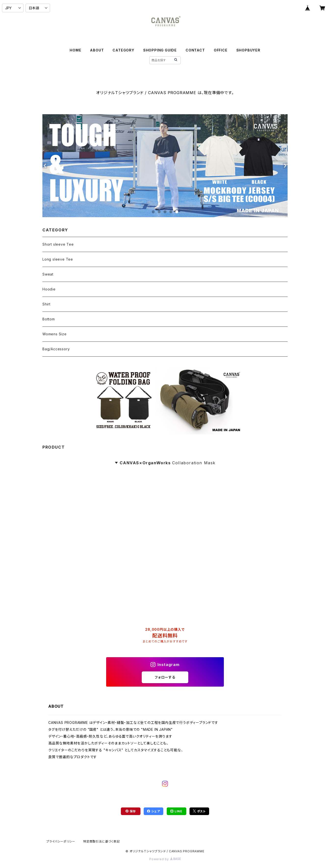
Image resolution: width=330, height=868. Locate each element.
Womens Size (55, 334)
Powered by (165, 859)
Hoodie (49, 289)
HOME (75, 50)
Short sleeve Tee (58, 244)
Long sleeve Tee (58, 259)
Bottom (49, 319)
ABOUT (97, 50)
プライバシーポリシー (61, 841)
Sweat (48, 274)
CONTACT (195, 50)
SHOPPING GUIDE (160, 50)
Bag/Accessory (56, 349)
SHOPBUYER (248, 50)
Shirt (46, 304)
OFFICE (221, 50)
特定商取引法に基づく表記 (102, 841)
